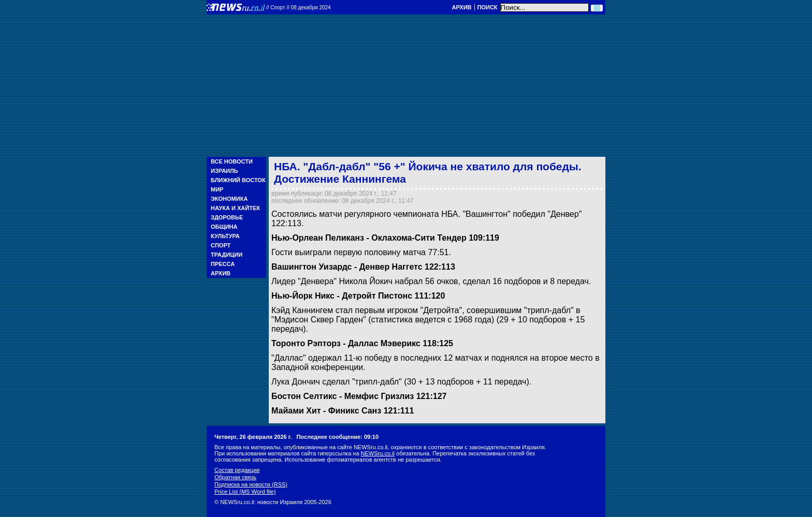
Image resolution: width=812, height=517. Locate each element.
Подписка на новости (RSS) (251, 484)
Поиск (488, 7)
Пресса (223, 264)
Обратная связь (235, 477)
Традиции (227, 255)
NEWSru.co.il (378, 453)
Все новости (232, 161)
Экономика (229, 199)
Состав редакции (237, 470)
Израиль (224, 171)
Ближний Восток (238, 180)
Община (224, 227)
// (299, 8)
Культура (225, 236)
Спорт (221, 245)
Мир (217, 189)
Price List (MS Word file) (245, 492)
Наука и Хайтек (235, 208)
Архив (461, 7)
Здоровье (227, 217)
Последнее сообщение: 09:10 (337, 437)
